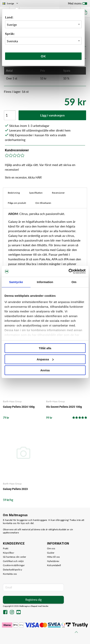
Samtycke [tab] (16, 282)
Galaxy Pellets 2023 (15, 489)
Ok (43, 56)
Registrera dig (33, 600)
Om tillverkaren (43, 203)
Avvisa (45, 370)
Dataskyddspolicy (12, 570)
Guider (51, 553)
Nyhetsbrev (53, 561)
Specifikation (36, 193)
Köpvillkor (8, 553)
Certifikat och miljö (13, 561)
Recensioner (58, 193)
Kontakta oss (10, 574)
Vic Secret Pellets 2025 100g (64, 407)
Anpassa (45, 359)
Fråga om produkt (17, 203)
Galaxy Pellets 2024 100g (19, 407)
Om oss (51, 548)
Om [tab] (74, 282)
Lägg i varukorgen (52, 115)
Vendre (45, 606)
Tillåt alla (45, 348)
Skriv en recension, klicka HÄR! (23, 177)
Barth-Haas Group (12, 401)
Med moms (78, 4)
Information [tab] (45, 282)
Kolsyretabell (54, 565)
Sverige (11, 3)
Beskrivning (14, 193)
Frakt (6, 548)
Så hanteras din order (14, 557)
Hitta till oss (53, 557)
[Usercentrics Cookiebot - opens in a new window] (68, 271)
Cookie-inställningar (14, 565)
